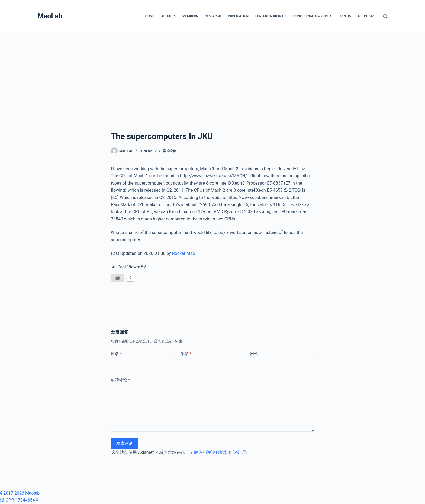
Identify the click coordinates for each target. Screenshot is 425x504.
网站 (254, 354)
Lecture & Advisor (271, 16)
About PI (168, 16)
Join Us (345, 16)
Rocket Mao (184, 253)
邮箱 (186, 354)
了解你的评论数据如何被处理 (218, 452)
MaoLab (50, 16)
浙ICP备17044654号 (20, 500)
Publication (238, 16)
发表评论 (124, 443)
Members (190, 16)
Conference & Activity (313, 16)
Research (213, 16)
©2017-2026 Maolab (20, 493)
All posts (366, 16)
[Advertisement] (212, 73)
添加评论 (120, 380)
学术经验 (169, 151)
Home (150, 16)
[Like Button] (118, 278)
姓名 (116, 354)
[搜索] (385, 16)
